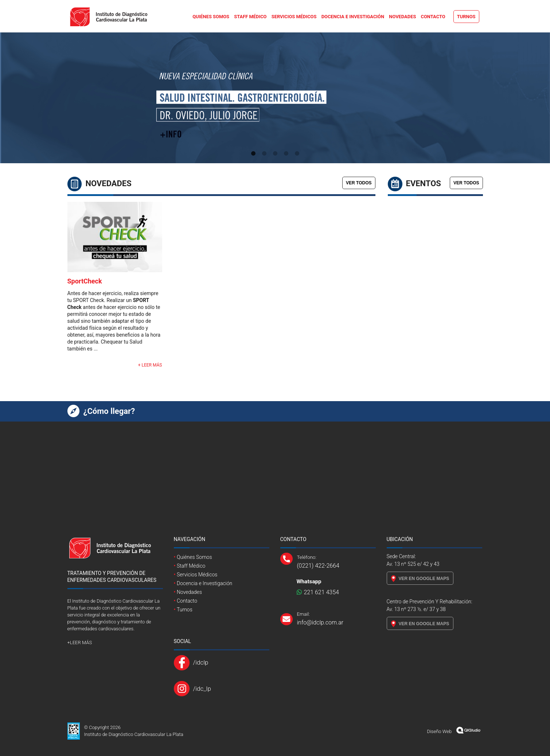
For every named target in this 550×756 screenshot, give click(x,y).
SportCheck (85, 281)
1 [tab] (253, 154)
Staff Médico (250, 17)
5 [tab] (297, 154)
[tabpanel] (275, 98)
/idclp (201, 662)
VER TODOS (359, 183)
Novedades (402, 17)
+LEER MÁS (80, 643)
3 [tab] (275, 154)
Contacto (433, 17)
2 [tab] (264, 154)
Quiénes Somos (211, 17)
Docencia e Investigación (353, 17)
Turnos (466, 17)
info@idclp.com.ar (320, 622)
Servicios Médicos (294, 17)
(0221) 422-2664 (318, 566)
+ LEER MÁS (150, 365)
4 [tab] (286, 154)
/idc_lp (202, 689)
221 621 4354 (318, 592)
